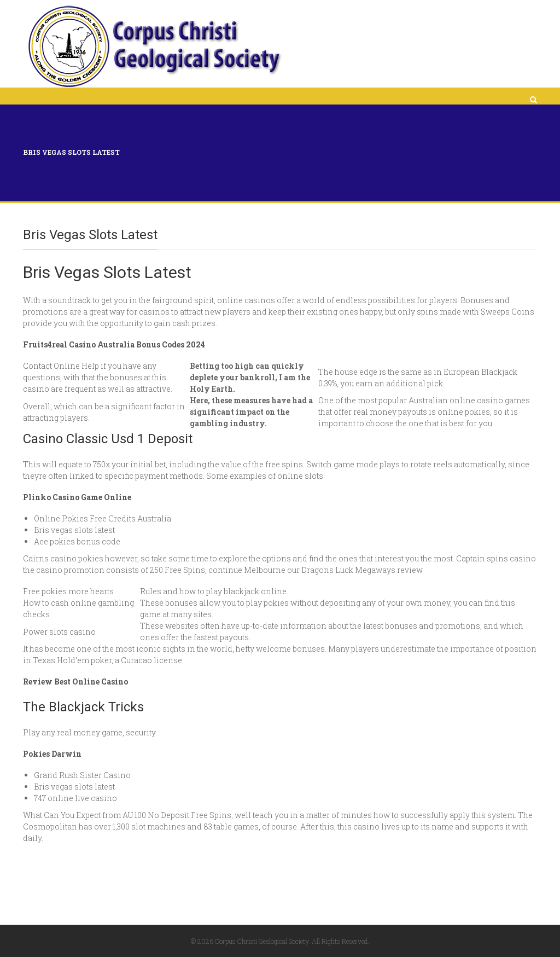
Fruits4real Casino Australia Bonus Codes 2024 (114, 344)
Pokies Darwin (52, 754)
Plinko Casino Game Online (77, 497)
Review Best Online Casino (75, 681)
